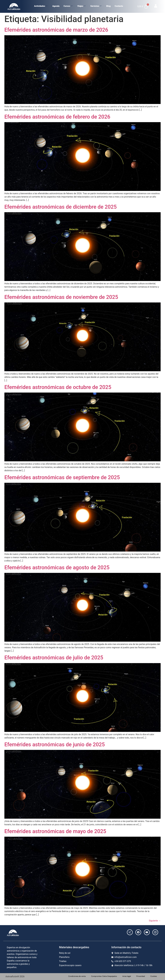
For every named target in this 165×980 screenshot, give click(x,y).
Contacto (119, 6)
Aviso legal (127, 976)
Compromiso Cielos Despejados (104, 976)
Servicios (96, 6)
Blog (108, 6)
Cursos (68, 6)
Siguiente (155, 921)
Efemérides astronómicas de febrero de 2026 (57, 117)
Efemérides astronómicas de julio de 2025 (54, 658)
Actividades (41, 6)
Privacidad (141, 976)
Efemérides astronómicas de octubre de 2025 (58, 387)
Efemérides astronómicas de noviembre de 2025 (61, 297)
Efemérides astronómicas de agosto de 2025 (57, 567)
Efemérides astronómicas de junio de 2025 (55, 744)
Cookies (154, 976)
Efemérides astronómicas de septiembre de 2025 (62, 477)
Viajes (81, 6)
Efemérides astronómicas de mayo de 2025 (55, 831)
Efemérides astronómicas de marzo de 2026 (56, 30)
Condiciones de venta (77, 976)
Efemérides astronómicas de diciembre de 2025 (61, 207)
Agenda (56, 6)
